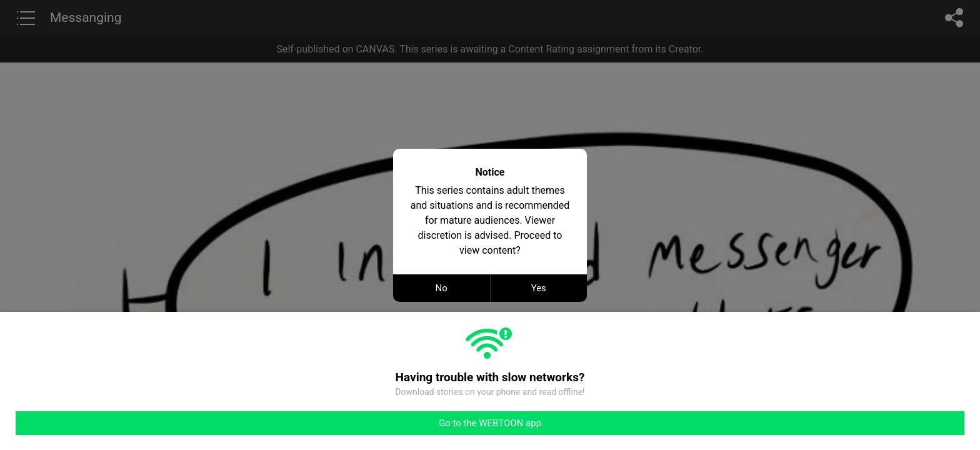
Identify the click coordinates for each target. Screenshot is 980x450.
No (442, 288)
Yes (539, 288)
